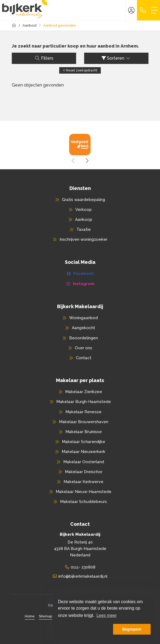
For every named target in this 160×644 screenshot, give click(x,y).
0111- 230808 (83, 567)
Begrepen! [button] (132, 629)
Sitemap (45, 616)
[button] (80, 70)
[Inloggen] (131, 10)
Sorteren (116, 58)
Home (30, 616)
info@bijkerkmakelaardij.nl (83, 576)
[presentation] (73, 161)
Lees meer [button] (107, 615)
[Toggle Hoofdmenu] (154, 10)
